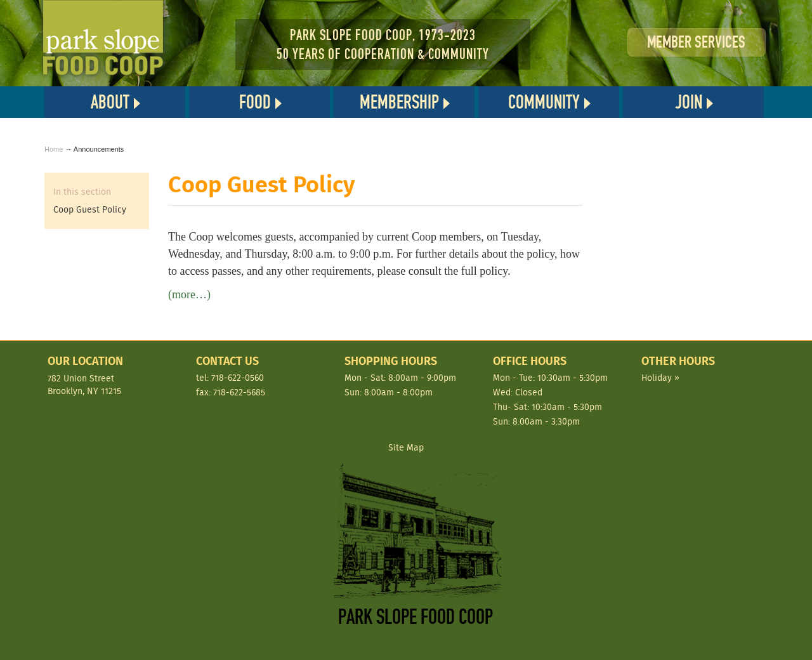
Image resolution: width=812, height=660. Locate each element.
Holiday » (660, 378)
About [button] (110, 102)
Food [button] (255, 102)
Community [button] (544, 102)
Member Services (696, 42)
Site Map (406, 448)
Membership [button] (399, 102)
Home (54, 149)
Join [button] (689, 102)
